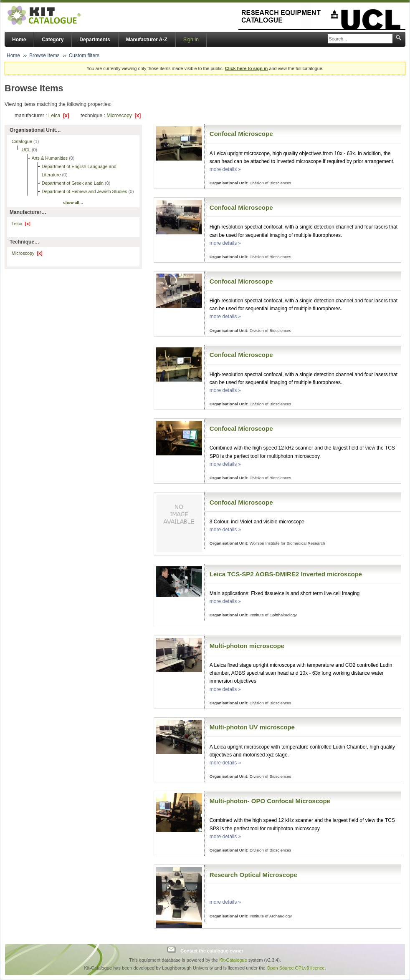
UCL (27, 150)
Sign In (191, 40)
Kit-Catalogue (233, 960)
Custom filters (84, 55)
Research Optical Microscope (253, 875)
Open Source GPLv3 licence (296, 968)
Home (19, 40)
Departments (95, 40)
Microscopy (124, 116)
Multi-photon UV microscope (252, 727)
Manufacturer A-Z (147, 40)
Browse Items (44, 55)
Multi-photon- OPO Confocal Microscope (270, 801)
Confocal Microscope (241, 134)
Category (53, 40)
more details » (225, 169)
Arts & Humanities (50, 158)
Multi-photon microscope (247, 646)
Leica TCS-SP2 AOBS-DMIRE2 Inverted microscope (286, 574)
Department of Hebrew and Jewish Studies (85, 191)
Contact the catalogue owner (212, 951)
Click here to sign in (247, 68)
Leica (59, 116)
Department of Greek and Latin (73, 183)
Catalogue (23, 141)
